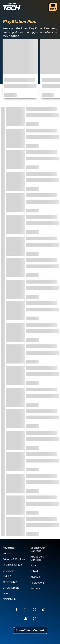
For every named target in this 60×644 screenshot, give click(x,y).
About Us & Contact (37, 558)
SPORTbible (10, 582)
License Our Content (38, 549)
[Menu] (53, 7)
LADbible (8, 571)
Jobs (33, 566)
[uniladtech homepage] (12, 7)
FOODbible (9, 599)
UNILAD (7, 576)
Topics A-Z (37, 583)
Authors (35, 588)
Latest (34, 571)
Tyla (5, 593)
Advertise (9, 548)
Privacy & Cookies (14, 559)
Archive (35, 577)
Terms (7, 553)
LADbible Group (12, 565)
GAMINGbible (11, 588)
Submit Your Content (30, 630)
